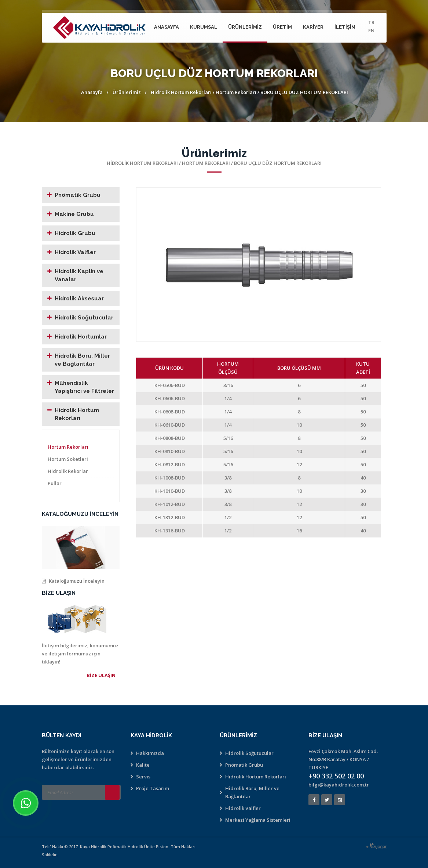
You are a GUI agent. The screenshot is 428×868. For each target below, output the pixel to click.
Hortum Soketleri (68, 459)
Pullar (55, 483)
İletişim (345, 27)
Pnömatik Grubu (78, 195)
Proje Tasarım (153, 788)
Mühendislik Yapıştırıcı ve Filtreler (84, 387)
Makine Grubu (74, 214)
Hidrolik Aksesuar (79, 299)
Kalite (143, 765)
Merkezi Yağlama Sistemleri (258, 820)
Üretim (282, 27)
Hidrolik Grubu (75, 233)
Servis (143, 777)
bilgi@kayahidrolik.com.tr (339, 785)
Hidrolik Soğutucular (84, 318)
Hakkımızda (150, 753)
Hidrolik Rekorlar (68, 471)
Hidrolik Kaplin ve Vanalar (79, 275)
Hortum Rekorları (237, 92)
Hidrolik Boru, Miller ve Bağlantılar (82, 360)
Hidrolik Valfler (75, 252)
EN (371, 30)
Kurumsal (204, 27)
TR (371, 22)
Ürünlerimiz (245, 27)
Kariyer (313, 27)
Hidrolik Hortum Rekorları (181, 92)
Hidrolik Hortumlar (81, 337)
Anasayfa (167, 27)
